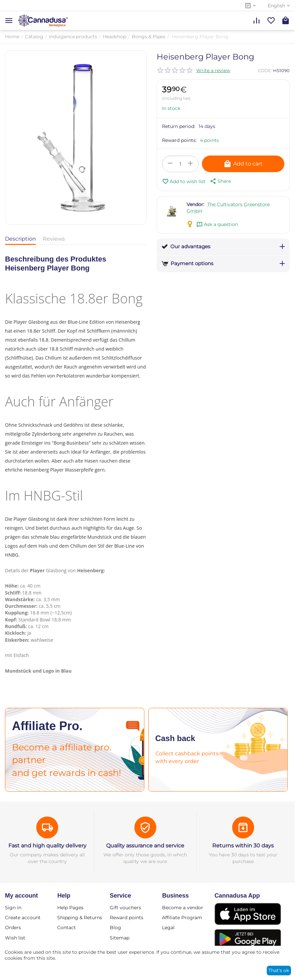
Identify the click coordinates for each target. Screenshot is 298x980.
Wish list (15, 938)
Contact (67, 927)
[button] (220, 181)
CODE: (265, 70)
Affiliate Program (182, 918)
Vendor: (195, 204)
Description (20, 239)
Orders (13, 927)
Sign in (13, 908)
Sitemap (120, 938)
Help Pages (70, 908)
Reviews (54, 239)
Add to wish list (184, 181)
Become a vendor (183, 908)
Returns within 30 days (243, 846)
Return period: (179, 126)
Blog (115, 927)
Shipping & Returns (80, 918)
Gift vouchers (125, 908)
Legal (168, 927)
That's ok (279, 970)
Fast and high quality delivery (47, 846)
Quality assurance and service (145, 846)
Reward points (127, 918)
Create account (23, 918)
